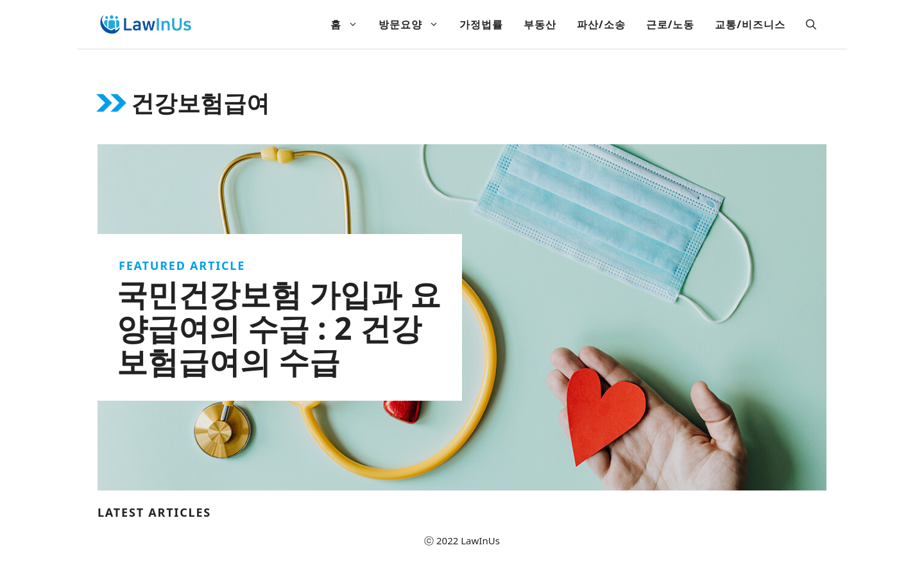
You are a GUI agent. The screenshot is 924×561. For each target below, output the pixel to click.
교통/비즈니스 (750, 24)
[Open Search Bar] (811, 24)
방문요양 (414, 24)
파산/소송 (601, 24)
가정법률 (481, 24)
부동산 (540, 24)
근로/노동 (671, 24)
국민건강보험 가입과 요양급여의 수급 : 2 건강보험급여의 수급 (279, 328)
